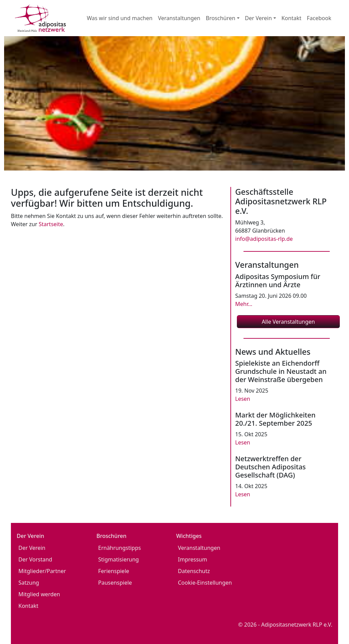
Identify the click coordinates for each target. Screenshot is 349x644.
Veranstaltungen (179, 18)
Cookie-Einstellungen (205, 583)
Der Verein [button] (259, 18)
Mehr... (244, 304)
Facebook (319, 18)
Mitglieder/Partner (42, 571)
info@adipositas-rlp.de (264, 239)
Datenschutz (194, 571)
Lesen (243, 399)
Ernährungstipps (119, 548)
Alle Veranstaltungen (288, 322)
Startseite (51, 224)
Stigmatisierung (118, 559)
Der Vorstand (35, 559)
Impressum (193, 559)
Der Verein (32, 548)
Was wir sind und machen (120, 18)
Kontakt (292, 18)
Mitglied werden (39, 594)
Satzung (29, 583)
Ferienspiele (114, 571)
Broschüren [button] (221, 18)
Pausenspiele (115, 583)
